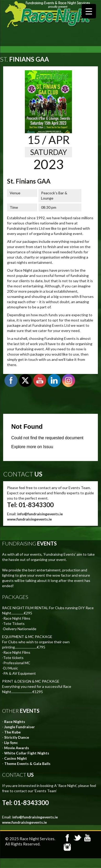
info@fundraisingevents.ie (40, 514)
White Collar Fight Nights (27, 753)
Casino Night (16, 758)
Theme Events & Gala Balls (27, 763)
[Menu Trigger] (89, 11)
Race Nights (15, 722)
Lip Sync (11, 743)
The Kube (12, 732)
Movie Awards (17, 748)
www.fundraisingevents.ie (29, 519)
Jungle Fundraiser (19, 727)
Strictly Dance (17, 737)
